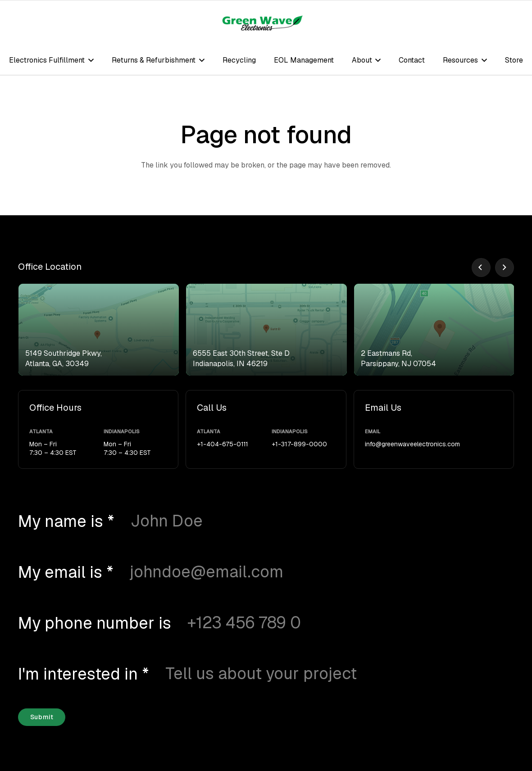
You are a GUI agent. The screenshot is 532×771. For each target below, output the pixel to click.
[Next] (505, 268)
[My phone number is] (318, 623)
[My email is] (289, 572)
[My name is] (290, 521)
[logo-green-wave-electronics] (263, 23)
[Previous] (481, 268)
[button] (89, 60)
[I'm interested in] (307, 674)
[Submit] (42, 717)
